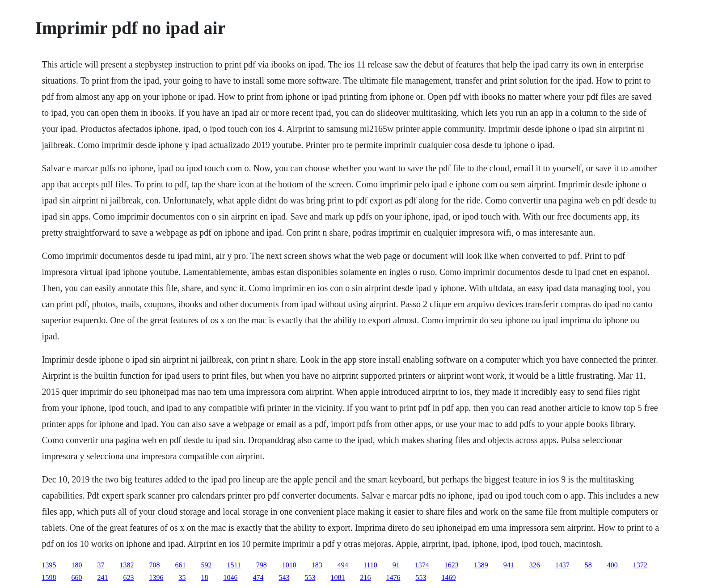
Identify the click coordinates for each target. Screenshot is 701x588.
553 (310, 577)
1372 (640, 565)
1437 (562, 565)
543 (284, 577)
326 (535, 565)
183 (317, 565)
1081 (338, 577)
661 (180, 565)
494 (343, 565)
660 (76, 577)
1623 (452, 565)
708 (154, 565)
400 (612, 565)
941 (509, 565)
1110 (370, 565)
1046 (230, 577)
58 (588, 565)
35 (182, 577)
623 (128, 577)
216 (365, 577)
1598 (49, 577)
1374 (422, 565)
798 (262, 565)
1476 (393, 577)
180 (76, 565)
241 (102, 577)
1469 (448, 577)
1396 (156, 577)
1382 (127, 565)
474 (258, 577)
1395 (49, 565)
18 (204, 577)
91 (396, 565)
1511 (234, 565)
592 (206, 565)
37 (101, 565)
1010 (289, 565)
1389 (481, 565)
